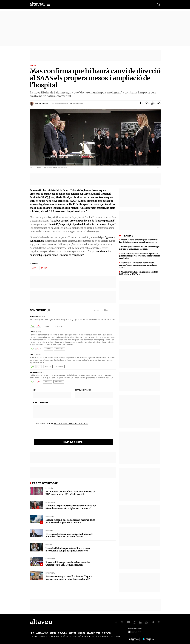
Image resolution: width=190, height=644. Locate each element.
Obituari (107, 633)
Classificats (94, 633)
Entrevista (50, 497)
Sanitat (34, 66)
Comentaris (78, 104)
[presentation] (53, 434)
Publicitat (54, 636)
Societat (49, 539)
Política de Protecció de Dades (75, 636)
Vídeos (82, 633)
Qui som (33, 636)
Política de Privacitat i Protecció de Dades (71, 424)
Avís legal (116, 636)
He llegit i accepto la (60, 424)
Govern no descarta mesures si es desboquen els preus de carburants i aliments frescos (69, 530)
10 (34, 349)
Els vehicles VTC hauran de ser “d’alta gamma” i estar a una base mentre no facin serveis (138, 265)
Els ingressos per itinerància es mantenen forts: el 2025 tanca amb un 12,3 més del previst (70, 488)
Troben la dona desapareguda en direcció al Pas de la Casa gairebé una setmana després (139, 241)
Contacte (43, 636)
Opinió (53, 633)
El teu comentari (40, 403)
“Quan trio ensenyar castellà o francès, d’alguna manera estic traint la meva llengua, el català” (69, 572)
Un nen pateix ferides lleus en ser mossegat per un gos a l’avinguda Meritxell (139, 248)
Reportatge (50, 553)
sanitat (44, 268)
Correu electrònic (83, 390)
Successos (50, 511)
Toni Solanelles (42, 104)
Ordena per (98, 310)
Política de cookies (101, 636)
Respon (47, 326)
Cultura (63, 633)
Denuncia (59, 326)
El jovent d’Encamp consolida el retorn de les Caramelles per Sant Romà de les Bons (68, 558)
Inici (32, 633)
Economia (49, 483)
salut (34, 268)
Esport (72, 633)
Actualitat (42, 633)
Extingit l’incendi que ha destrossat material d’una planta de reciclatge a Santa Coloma (70, 516)
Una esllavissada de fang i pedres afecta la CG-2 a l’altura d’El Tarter (139, 273)
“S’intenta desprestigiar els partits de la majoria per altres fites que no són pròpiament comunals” (71, 502)
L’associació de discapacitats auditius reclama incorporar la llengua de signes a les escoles (68, 544)
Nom (35, 390)
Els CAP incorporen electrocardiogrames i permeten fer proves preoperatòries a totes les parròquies (139, 256)
